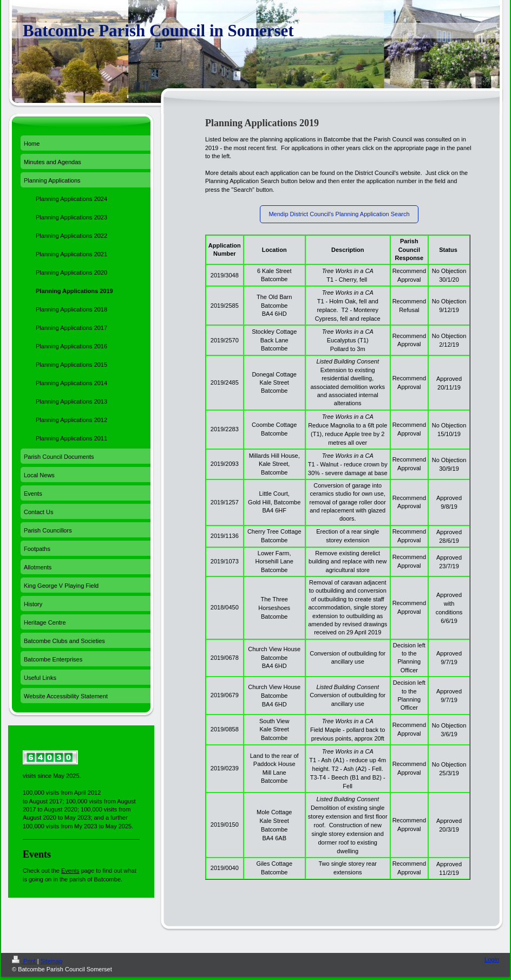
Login (492, 959)
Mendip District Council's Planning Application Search (339, 214)
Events (70, 871)
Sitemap (51, 961)
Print (25, 961)
